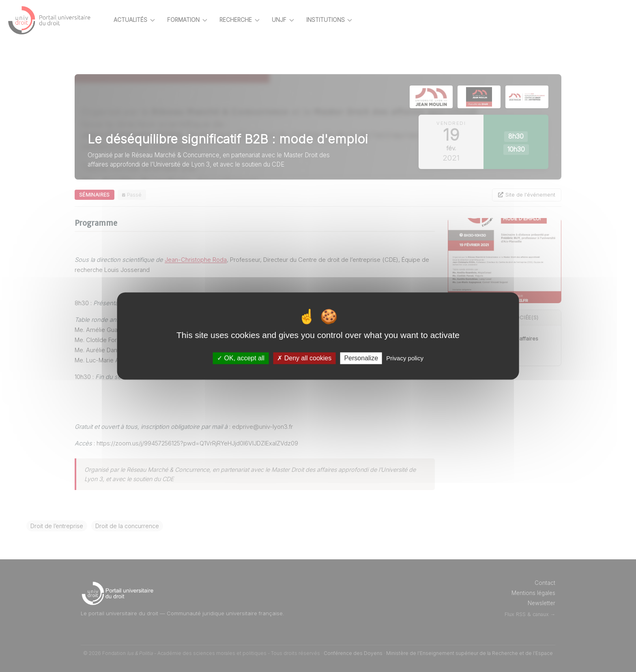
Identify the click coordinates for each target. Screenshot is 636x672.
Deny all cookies (304, 358)
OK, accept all (241, 358)
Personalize (361, 358)
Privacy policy (405, 358)
